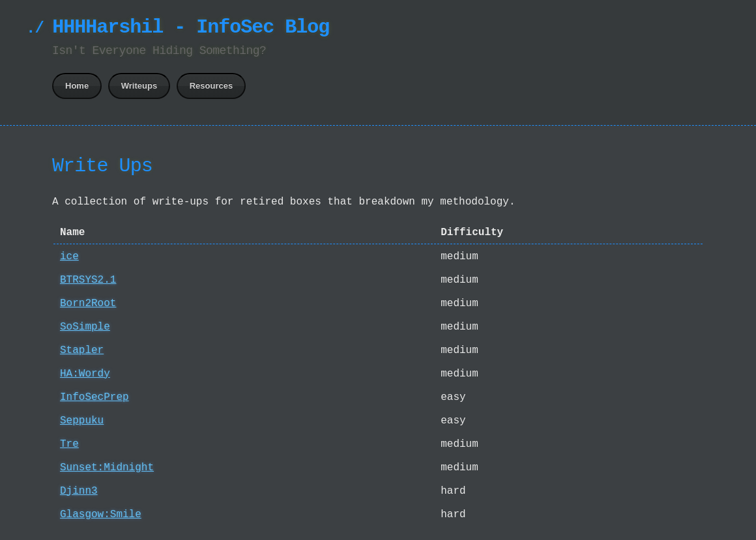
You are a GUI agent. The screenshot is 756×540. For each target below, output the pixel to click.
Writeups (139, 86)
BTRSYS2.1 (88, 280)
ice (69, 257)
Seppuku (82, 421)
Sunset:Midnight (107, 468)
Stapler (82, 350)
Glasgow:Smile (101, 515)
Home (77, 86)
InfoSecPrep (94, 397)
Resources (211, 86)
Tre (69, 444)
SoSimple (85, 327)
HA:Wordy (85, 374)
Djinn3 (79, 491)
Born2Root (88, 304)
